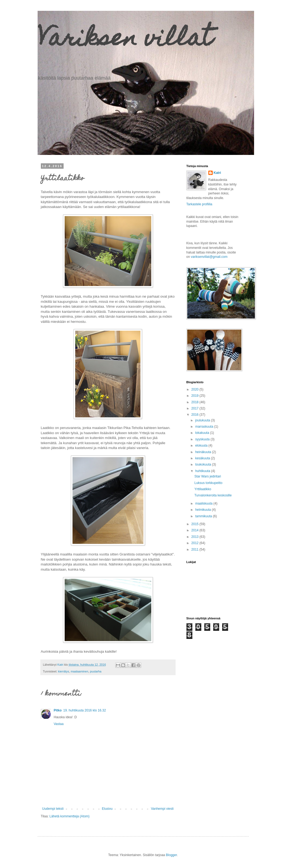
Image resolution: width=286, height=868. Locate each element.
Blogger (171, 855)
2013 (195, 537)
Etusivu (107, 809)
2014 (195, 530)
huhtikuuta (203, 471)
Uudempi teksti (53, 809)
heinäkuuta (203, 452)
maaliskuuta (204, 503)
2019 (195, 396)
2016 (195, 415)
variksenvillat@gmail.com (209, 257)
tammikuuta (204, 516)
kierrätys (64, 671)
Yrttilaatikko (203, 489)
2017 (195, 408)
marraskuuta (205, 427)
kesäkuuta (203, 458)
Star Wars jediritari (208, 476)
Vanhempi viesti (162, 809)
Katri (217, 173)
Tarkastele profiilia (199, 204)
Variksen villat (125, 40)
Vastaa (59, 724)
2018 (195, 402)
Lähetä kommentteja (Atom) (70, 816)
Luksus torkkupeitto (208, 483)
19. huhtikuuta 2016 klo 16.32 (85, 710)
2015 (195, 524)
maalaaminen (79, 671)
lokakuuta (203, 433)
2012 (195, 543)
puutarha (96, 671)
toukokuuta (203, 464)
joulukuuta (203, 420)
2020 (195, 389)
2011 (195, 550)
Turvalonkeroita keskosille (213, 495)
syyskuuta (203, 439)
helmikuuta (203, 510)
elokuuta (202, 446)
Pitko (58, 710)
